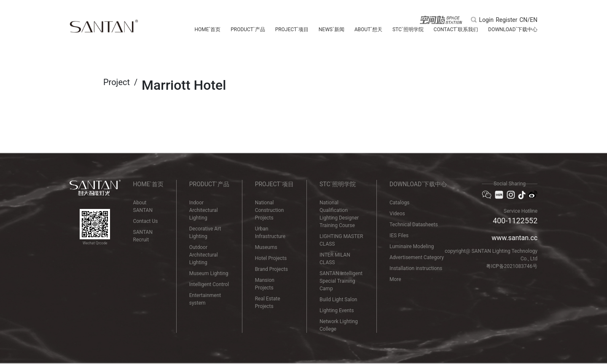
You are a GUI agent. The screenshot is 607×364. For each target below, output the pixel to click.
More (395, 279)
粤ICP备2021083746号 (512, 266)
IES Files (399, 236)
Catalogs (399, 203)
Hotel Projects (271, 258)
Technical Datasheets (414, 225)
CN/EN (528, 20)
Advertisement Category (417, 257)
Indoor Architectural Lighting (204, 210)
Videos (397, 214)
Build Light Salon (338, 300)
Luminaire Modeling (412, 246)
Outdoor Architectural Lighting (204, 255)
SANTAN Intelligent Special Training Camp (341, 281)
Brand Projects (271, 269)
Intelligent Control (209, 284)
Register (506, 20)
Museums (266, 247)
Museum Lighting (209, 273)
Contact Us (146, 221)
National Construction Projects (270, 210)
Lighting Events (337, 310)
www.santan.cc (514, 238)
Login (486, 20)
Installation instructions (416, 268)
